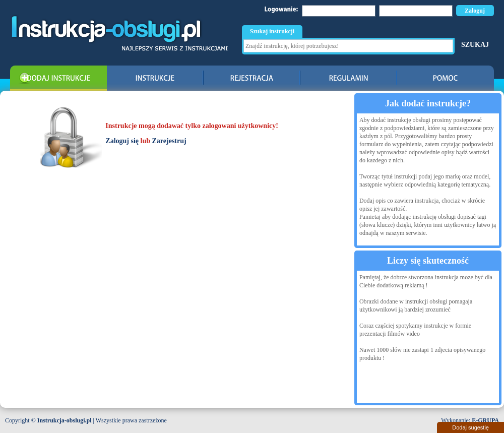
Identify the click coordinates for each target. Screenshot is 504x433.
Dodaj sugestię (470, 427)
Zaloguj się (122, 141)
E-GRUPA (485, 420)
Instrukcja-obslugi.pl (65, 420)
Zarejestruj (169, 141)
